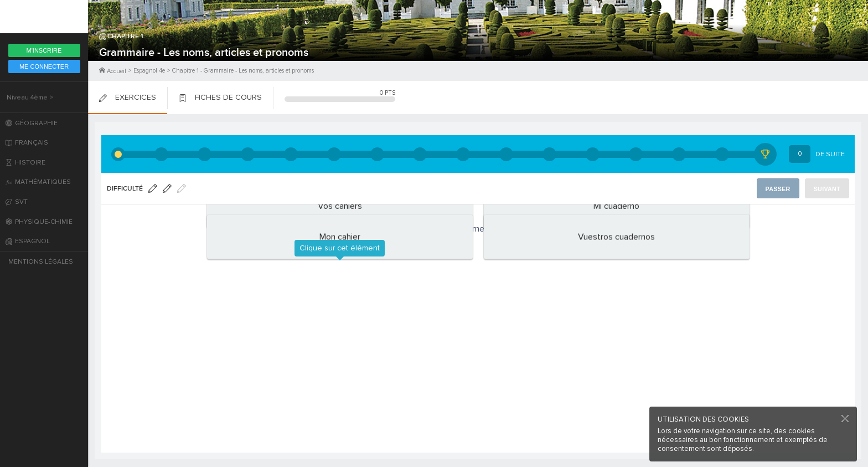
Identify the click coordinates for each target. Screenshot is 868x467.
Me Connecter (44, 66)
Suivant (828, 189)
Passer (780, 189)
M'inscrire (44, 50)
